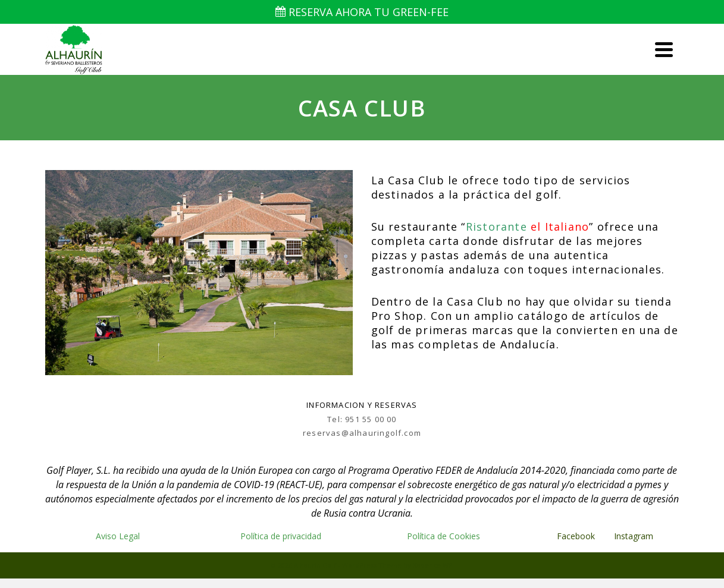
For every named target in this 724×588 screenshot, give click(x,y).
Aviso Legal (118, 536)
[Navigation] (664, 49)
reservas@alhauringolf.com (362, 433)
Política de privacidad (281, 536)
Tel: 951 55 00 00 (362, 419)
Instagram (635, 536)
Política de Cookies (444, 536)
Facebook (576, 536)
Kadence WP (433, 565)
